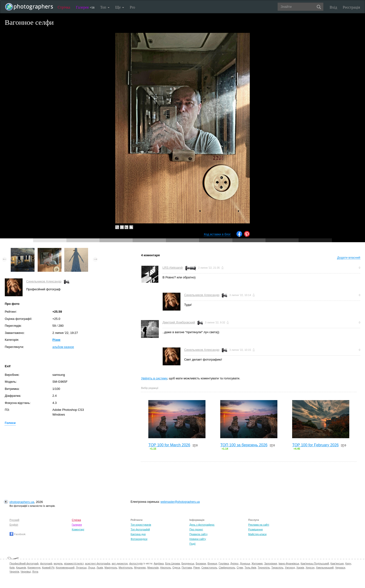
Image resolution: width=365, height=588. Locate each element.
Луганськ (81, 568)
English (14, 525)
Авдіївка (159, 563)
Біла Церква (173, 563)
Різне (56, 340)
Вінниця (212, 563)
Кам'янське (337, 563)
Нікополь (166, 568)
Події (193, 544)
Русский (14, 520)
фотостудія (136, 563)
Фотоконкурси (139, 539)
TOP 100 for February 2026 (315, 445)
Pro (132, 7)
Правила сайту (199, 534)
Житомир (257, 563)
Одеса (176, 568)
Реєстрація (351, 7)
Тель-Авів (250, 568)
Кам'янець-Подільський (315, 563)
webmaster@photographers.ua (180, 502)
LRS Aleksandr (173, 268)
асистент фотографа (98, 563)
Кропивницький (65, 568)
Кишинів (21, 568)
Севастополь (209, 568)
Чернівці (26, 572)
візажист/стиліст (74, 563)
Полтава (187, 568)
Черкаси (340, 568)
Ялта (35, 572)
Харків (300, 568)
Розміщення (256, 529)
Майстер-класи (257, 534)
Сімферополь (227, 568)
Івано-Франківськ (289, 563)
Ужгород (290, 568)
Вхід (333, 7)
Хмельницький (325, 568)
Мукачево (140, 568)
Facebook (17, 534)
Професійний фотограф (24, 563)
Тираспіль (277, 568)
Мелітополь (126, 568)
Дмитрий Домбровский (179, 322)
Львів (100, 568)
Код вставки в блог (217, 234)
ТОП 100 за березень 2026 (244, 445)
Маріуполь (111, 568)
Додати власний (349, 258)
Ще (120, 7)
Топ (105, 7)
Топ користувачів (141, 525)
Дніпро (234, 563)
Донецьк (245, 563)
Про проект (196, 529)
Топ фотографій (140, 529)
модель (58, 563)
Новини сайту (198, 539)
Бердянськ (188, 563)
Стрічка (64, 7)
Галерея (85, 7)
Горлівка (224, 563)
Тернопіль (264, 568)
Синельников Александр (44, 281)
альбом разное (63, 347)
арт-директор (120, 563)
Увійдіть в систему (154, 378)
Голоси (10, 423)
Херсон (310, 568)
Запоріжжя (271, 563)
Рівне (197, 568)
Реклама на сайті (259, 525)
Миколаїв (153, 568)
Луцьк (92, 568)
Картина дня (138, 534)
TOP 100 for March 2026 (169, 445)
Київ (12, 568)
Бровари (201, 563)
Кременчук (34, 568)
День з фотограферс (202, 525)
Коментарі (78, 529)
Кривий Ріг (48, 568)
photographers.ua (22, 502)
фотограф (46, 563)
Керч (348, 563)
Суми (240, 568)
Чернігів (14, 572)
